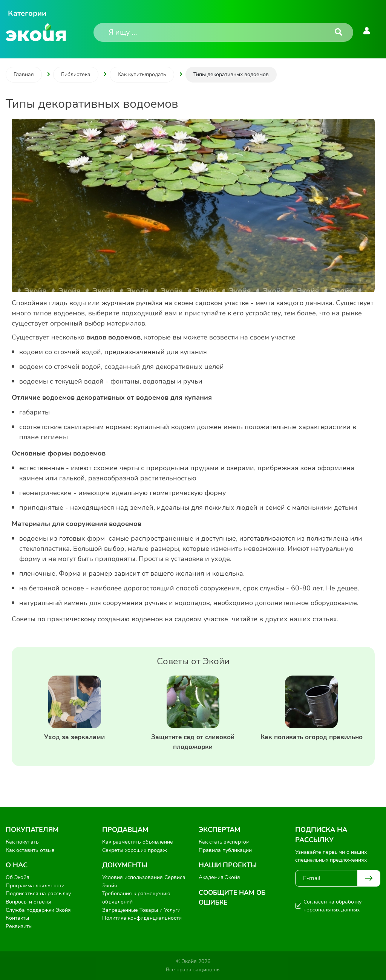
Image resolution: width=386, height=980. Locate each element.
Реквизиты (19, 926)
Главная (24, 74)
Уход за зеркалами (74, 737)
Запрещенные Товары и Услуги (141, 910)
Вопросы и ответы (28, 902)
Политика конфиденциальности (142, 918)
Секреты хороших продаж (135, 850)
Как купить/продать (142, 74)
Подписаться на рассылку (38, 894)
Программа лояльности (35, 886)
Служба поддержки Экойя (38, 910)
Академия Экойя (219, 877)
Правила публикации (225, 850)
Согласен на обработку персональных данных (332, 906)
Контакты (17, 918)
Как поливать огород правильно (312, 737)
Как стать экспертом (224, 842)
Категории (27, 13)
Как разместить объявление (138, 842)
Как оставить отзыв (30, 850)
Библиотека (76, 74)
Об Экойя (18, 877)
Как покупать (22, 842)
